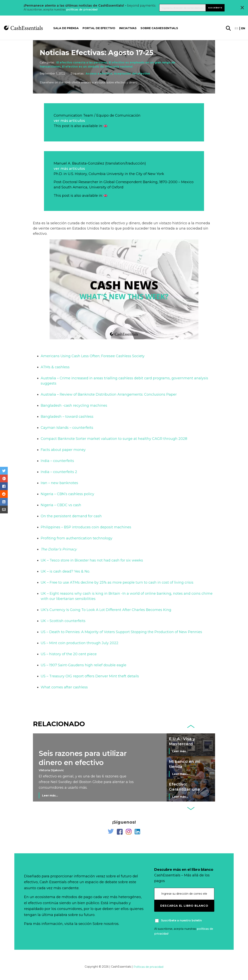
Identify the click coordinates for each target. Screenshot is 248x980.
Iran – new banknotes (59, 483)
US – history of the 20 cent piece (69, 654)
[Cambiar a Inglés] (105, 126)
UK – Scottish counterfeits (63, 621)
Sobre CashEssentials (159, 28)
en (243, 28)
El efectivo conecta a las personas (82, 62)
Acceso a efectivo (99, 74)
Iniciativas (128, 28)
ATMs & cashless (55, 367)
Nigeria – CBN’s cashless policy (67, 494)
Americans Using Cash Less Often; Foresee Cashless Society (93, 356)
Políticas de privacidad (148, 967)
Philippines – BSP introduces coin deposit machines (86, 527)
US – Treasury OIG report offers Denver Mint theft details (90, 676)
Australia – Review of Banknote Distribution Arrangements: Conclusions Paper (109, 394)
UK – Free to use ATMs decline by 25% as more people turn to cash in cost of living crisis (117, 582)
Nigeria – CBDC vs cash (61, 505)
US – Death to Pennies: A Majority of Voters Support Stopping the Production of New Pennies (121, 632)
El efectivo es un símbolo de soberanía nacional (97, 67)
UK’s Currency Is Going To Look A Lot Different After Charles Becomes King (106, 610)
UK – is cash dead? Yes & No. (65, 571)
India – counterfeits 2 (59, 472)
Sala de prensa (66, 28)
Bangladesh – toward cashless (67, 417)
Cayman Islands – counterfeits (67, 428)
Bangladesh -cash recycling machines (74, 406)
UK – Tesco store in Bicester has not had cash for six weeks (92, 560)
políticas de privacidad (82, 10)
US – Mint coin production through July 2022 (80, 643)
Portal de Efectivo (99, 28)
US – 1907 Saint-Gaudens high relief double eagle (84, 665)
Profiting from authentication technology (77, 538)
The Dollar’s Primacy (59, 549)
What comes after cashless (64, 687)
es (236, 28)
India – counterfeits (57, 461)
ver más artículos (69, 121)
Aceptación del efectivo (132, 74)
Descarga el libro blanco (184, 906)
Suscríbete (215, 8)
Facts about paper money (63, 450)
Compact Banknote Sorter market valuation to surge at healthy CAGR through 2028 (114, 439)
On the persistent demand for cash (71, 516)
